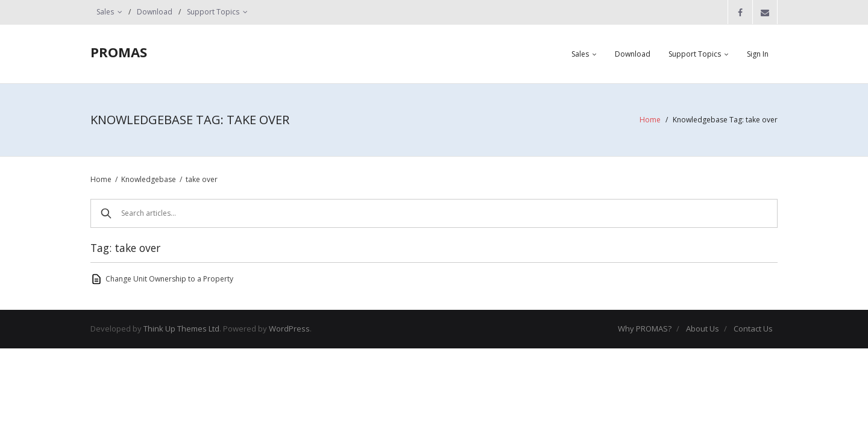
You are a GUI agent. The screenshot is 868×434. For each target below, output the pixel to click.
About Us (703, 329)
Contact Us (753, 329)
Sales (105, 12)
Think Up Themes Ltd (181, 329)
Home (650, 120)
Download (155, 12)
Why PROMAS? (645, 329)
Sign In (758, 54)
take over (202, 179)
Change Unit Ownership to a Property (169, 279)
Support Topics (213, 12)
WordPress (289, 329)
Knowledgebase (149, 179)
